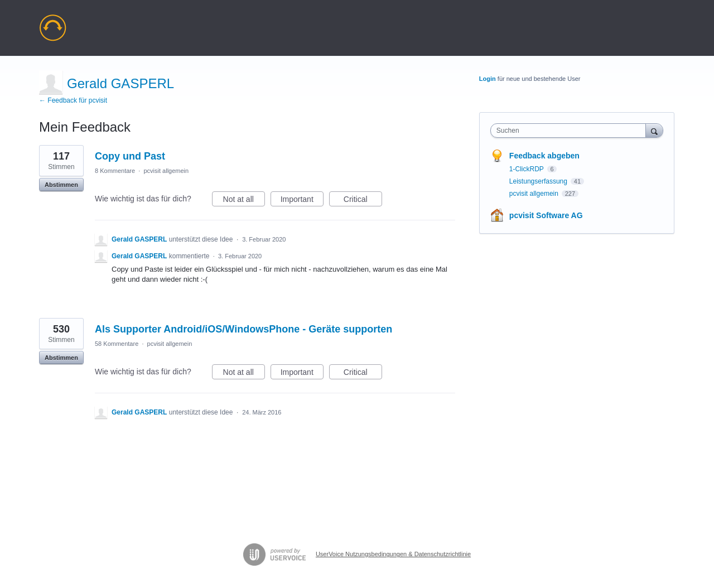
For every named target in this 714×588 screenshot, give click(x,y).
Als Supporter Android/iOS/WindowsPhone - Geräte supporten (243, 329)
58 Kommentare (117, 344)
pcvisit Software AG (546, 215)
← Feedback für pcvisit (73, 100)
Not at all (244, 201)
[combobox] (571, 131)
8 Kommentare (115, 171)
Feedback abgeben (544, 156)
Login (488, 79)
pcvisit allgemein (166, 171)
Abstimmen (61, 185)
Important (302, 201)
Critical (363, 201)
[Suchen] (654, 130)
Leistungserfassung (539, 181)
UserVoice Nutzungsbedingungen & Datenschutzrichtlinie (393, 554)
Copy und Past (130, 156)
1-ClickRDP (527, 169)
